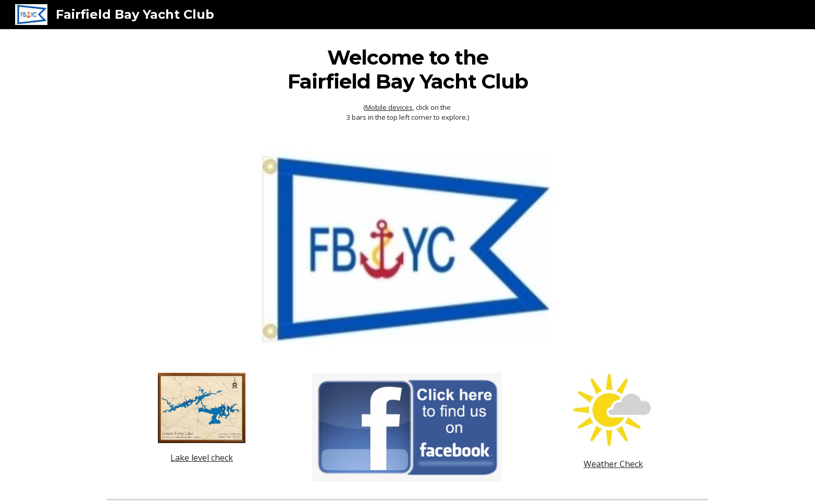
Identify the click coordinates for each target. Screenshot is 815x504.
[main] (407, 84)
